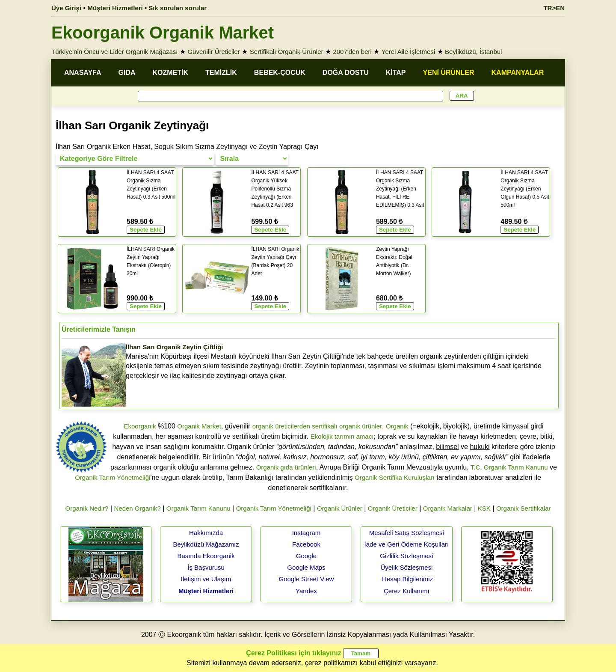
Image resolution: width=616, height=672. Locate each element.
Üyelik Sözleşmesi (407, 567)
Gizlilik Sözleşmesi (406, 556)
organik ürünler (361, 426)
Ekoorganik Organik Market (163, 33)
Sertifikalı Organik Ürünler (287, 52)
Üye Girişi (66, 8)
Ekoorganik (140, 426)
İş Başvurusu (206, 567)
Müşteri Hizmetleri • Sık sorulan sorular (147, 8)
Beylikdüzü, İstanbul (473, 52)
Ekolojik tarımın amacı (342, 436)
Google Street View (306, 579)
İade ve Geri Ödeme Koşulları (407, 544)
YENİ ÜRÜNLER (449, 73)
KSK (484, 508)
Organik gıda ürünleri (286, 467)
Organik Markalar (448, 508)
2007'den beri (352, 52)
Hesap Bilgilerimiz (407, 579)
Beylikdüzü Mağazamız (206, 544)
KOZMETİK (171, 73)
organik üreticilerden (281, 426)
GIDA (127, 73)
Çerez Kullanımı (407, 591)
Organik (397, 426)
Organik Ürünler (340, 508)
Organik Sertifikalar (524, 508)
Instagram (307, 533)
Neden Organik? (138, 508)
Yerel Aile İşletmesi (408, 52)
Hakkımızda (206, 533)
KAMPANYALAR (518, 73)
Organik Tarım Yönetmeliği (113, 477)
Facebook (306, 544)
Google (306, 556)
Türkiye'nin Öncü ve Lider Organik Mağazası (115, 52)
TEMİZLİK (221, 73)
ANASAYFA (83, 73)
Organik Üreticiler (393, 508)
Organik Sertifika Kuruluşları (395, 477)
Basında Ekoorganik (206, 556)
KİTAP (396, 73)
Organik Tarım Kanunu (198, 508)
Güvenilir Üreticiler (214, 52)
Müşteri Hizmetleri (206, 591)
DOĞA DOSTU (346, 73)
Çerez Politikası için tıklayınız (293, 653)
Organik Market (199, 426)
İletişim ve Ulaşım (206, 579)
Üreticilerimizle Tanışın (99, 329)
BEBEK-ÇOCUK (280, 73)
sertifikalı (324, 426)
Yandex (306, 591)
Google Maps (306, 567)
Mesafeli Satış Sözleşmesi (407, 533)
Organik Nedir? (87, 508)
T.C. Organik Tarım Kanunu (509, 467)
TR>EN (554, 8)
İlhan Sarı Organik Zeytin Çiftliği (175, 347)
